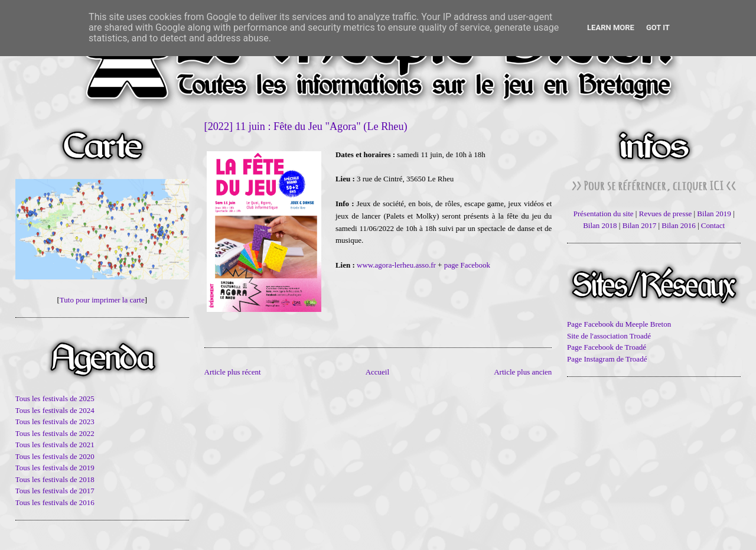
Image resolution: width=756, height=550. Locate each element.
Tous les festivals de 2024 (55, 410)
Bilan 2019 (714, 214)
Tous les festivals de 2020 (55, 456)
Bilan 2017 (639, 225)
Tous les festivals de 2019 (55, 468)
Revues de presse (666, 214)
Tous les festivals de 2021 (55, 445)
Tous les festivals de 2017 (55, 491)
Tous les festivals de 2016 (55, 502)
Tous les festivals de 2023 (55, 422)
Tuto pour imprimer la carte (102, 300)
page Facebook (467, 265)
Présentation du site (604, 214)
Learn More (611, 27)
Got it (658, 27)
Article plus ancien (523, 372)
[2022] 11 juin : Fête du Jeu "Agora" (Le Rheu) (306, 126)
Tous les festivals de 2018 (55, 479)
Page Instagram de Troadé (607, 359)
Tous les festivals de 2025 (55, 398)
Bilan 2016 (678, 225)
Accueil (377, 372)
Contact (713, 225)
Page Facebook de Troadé (607, 347)
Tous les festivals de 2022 (55, 433)
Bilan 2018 (600, 225)
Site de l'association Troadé (609, 336)
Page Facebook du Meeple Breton (619, 324)
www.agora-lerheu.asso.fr (396, 265)
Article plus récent (233, 372)
